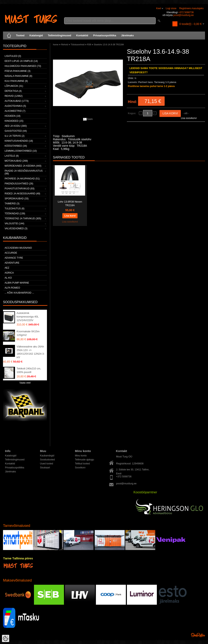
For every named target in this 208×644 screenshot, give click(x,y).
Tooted (20, 35)
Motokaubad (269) (16, 161)
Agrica (9, 273)
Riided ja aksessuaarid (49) (22, 194)
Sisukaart (45, 468)
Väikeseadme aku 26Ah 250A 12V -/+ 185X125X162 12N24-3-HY (31, 352)
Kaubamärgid (47, 456)
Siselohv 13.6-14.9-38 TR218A (109, 45)
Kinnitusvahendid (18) (19, 141)
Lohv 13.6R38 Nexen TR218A (70, 203)
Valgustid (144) (14, 224)
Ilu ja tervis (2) (15, 136)
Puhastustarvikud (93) (20, 189)
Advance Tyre (14, 258)
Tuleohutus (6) (14, 209)
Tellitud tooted (82, 464)
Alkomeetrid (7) (15, 111)
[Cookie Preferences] (6, 638)
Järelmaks (127, 35)
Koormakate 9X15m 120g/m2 (28, 333)
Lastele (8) (12, 156)
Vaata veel (25, 383)
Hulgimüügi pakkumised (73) (23, 66)
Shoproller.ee (198, 635)
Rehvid (65, 45)
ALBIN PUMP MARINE (17, 283)
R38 (89, 45)
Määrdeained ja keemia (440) (23, 166)
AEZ (7, 268)
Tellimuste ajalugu (84, 460)
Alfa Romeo (12, 288)
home (56, 45)
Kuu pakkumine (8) (16, 81)
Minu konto (81, 456)
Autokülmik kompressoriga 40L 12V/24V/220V (28, 317)
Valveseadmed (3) (16, 229)
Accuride (11, 253)
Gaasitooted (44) (16, 131)
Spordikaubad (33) (17, 199)
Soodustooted (47, 460)
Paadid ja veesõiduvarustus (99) (24, 172)
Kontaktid (82, 35)
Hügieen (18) (12, 116)
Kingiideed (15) (14, 121)
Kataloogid (36, 35)
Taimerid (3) (12, 204)
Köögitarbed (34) (16, 146)
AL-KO (8, 278)
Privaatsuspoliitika (105, 35)
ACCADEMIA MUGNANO (18, 248)
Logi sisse (171, 8)
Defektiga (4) (13, 91)
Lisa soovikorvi (189, 118)
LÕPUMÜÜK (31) (14, 86)
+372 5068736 (186, 12)
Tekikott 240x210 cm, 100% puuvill (29, 370)
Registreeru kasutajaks (191, 8)
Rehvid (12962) (14, 96)
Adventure (12, 263)
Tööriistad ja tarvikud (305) (23, 219)
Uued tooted (46, 464)
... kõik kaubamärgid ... (19, 293)
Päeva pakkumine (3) (18, 71)
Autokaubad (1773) (17, 101)
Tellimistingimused (60, 35)
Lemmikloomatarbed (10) (21, 151)
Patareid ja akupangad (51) (22, 179)
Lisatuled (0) (13, 56)
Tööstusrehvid (77, 45)
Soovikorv (80, 468)
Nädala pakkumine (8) (18, 76)
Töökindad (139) (15, 214)
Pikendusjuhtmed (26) (19, 184)
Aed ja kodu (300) (16, 126)
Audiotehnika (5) (15, 106)
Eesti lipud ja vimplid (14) (21, 61)
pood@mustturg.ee (183, 15)
